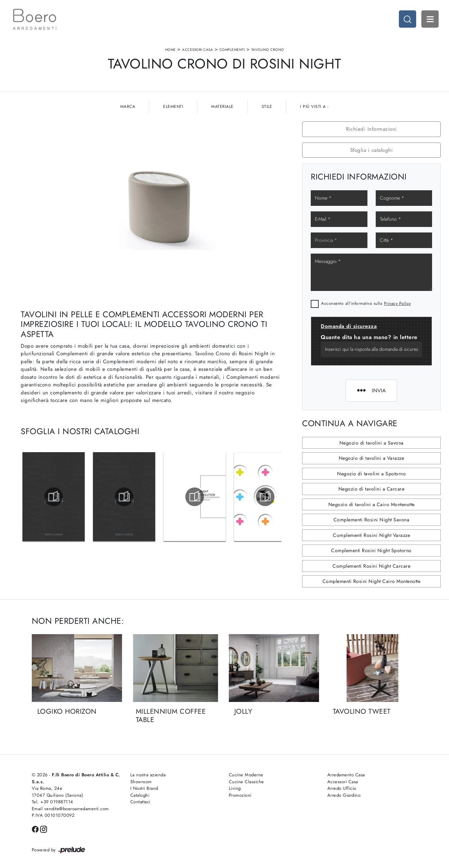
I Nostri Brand (144, 788)
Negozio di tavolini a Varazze (372, 458)
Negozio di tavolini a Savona (372, 443)
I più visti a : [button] (315, 107)
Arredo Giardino (344, 795)
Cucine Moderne (246, 775)
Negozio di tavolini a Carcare (372, 489)
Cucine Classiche (246, 782)
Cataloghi (140, 795)
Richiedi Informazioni (371, 129)
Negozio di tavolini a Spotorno (371, 474)
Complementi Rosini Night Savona (372, 520)
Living (235, 788)
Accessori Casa (198, 50)
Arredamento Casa (346, 775)
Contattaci (140, 802)
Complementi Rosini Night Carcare (371, 566)
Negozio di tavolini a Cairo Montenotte (372, 504)
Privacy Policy (397, 303)
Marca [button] (128, 107)
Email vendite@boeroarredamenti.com (70, 809)
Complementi (232, 50)
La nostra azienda (148, 775)
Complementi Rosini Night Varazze (371, 535)
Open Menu (430, 19)
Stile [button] (267, 107)
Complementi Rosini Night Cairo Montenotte (372, 581)
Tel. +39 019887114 (53, 802)
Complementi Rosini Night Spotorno (371, 550)
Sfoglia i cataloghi (372, 150)
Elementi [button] (173, 107)
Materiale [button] (222, 107)
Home (171, 50)
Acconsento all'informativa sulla (366, 303)
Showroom (141, 782)
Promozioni (240, 795)
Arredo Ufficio (342, 788)
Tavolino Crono (268, 50)
